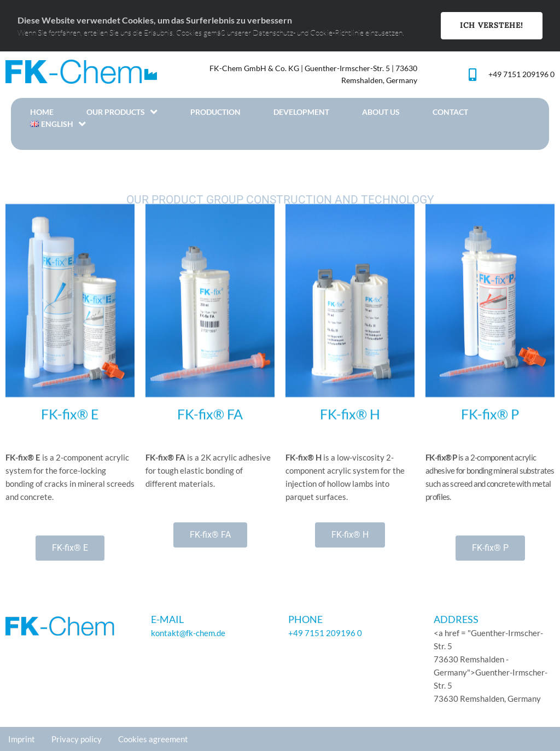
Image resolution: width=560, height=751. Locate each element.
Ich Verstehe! (492, 25)
